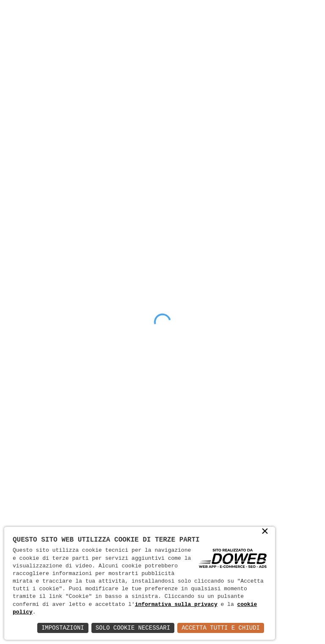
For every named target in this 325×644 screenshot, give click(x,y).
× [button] (265, 532)
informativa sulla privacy (176, 605)
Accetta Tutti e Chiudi (221, 628)
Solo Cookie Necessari (133, 628)
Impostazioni (63, 628)
